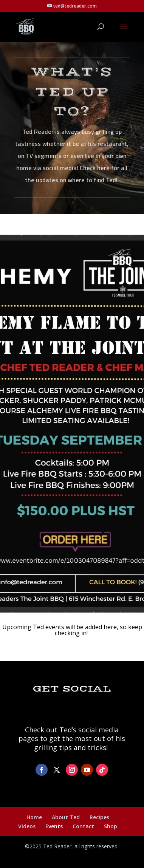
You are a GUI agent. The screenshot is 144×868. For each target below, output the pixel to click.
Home (34, 817)
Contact (83, 826)
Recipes (99, 817)
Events (54, 826)
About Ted (66, 817)
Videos (27, 826)
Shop (111, 826)
